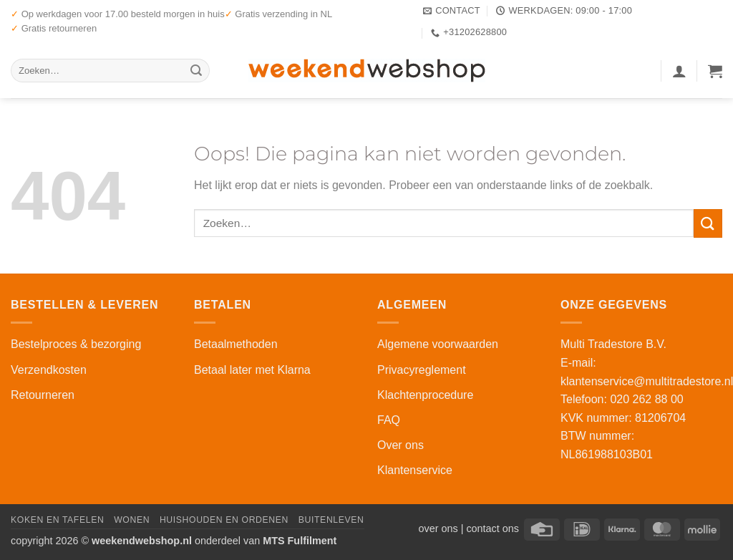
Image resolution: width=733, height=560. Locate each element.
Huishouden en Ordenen (224, 520)
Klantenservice (415, 470)
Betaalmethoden (236, 344)
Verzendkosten (49, 370)
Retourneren (43, 395)
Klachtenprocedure (425, 395)
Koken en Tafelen (57, 520)
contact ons (492, 528)
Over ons (401, 445)
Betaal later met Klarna (252, 370)
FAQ (389, 420)
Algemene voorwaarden (438, 344)
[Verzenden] (196, 71)
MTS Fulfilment (300, 541)
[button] (679, 71)
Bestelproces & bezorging (76, 344)
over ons (438, 528)
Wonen (132, 520)
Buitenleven (331, 520)
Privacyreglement (422, 370)
